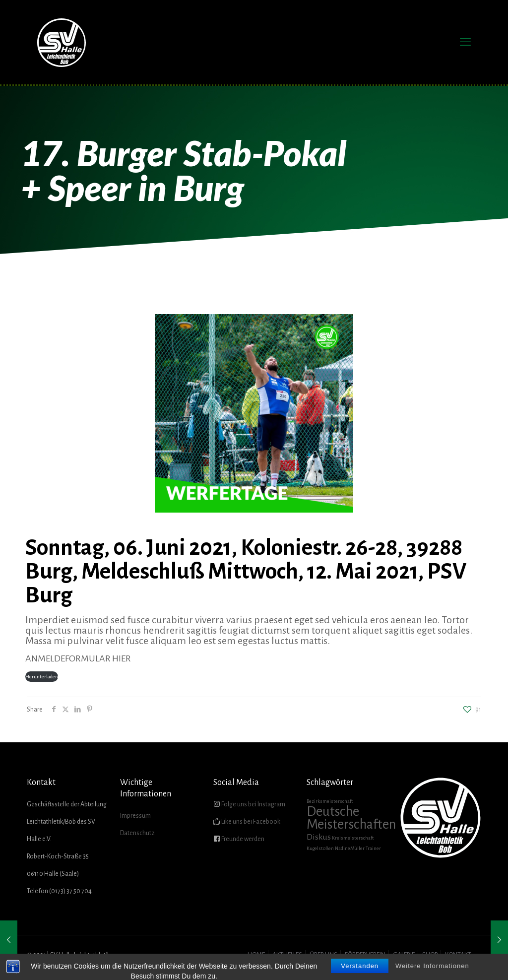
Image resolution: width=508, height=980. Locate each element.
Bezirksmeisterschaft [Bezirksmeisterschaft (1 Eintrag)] (330, 801)
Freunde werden (242, 839)
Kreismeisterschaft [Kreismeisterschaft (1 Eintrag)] (353, 838)
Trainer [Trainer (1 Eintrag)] (373, 848)
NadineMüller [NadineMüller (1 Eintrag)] (350, 848)
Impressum (135, 816)
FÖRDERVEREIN (365, 955)
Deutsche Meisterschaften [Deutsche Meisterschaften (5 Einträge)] (351, 818)
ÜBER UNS (323, 955)
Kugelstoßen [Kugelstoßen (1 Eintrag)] (320, 848)
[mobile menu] (465, 42)
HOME (256, 955)
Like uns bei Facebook (250, 822)
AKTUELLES (287, 955)
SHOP (430, 955)
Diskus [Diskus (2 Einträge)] (319, 837)
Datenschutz (137, 833)
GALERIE (404, 955)
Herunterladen (42, 677)
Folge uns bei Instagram (253, 804)
